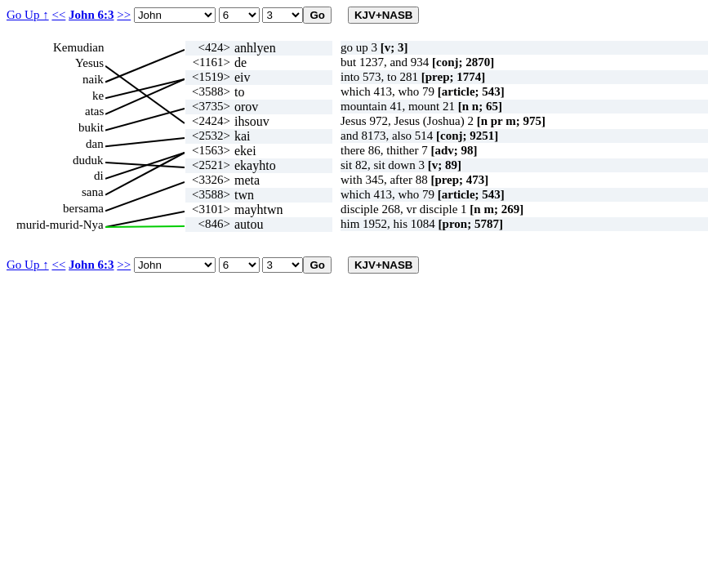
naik (93, 79)
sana (93, 192)
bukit (91, 127)
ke (98, 96)
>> (124, 15)
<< (58, 15)
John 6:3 (91, 15)
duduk (88, 160)
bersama (83, 208)
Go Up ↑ (28, 15)
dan (95, 144)
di (99, 176)
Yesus (89, 63)
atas (94, 111)
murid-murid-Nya (60, 225)
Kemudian (78, 47)
